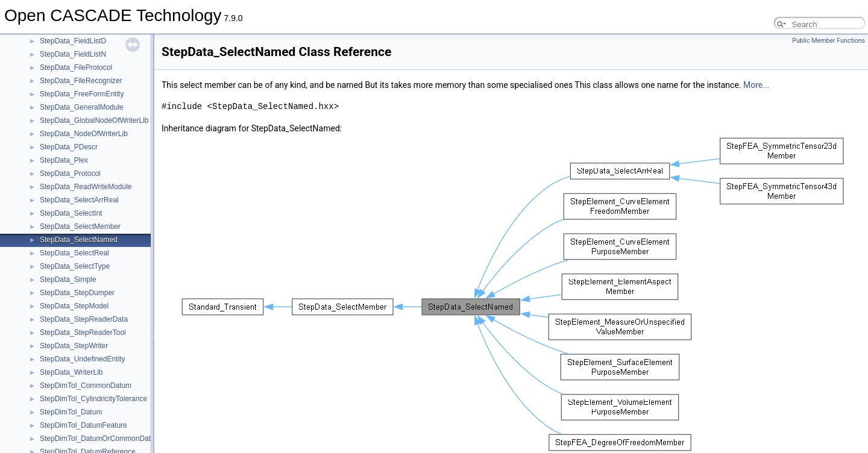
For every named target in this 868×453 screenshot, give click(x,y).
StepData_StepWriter (74, 346)
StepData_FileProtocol (76, 67)
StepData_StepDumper (77, 293)
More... (756, 85)
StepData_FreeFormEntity (82, 94)
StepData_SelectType (75, 266)
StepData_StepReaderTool (83, 333)
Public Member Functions (829, 41)
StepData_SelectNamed (79, 240)
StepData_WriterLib (71, 372)
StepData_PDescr (69, 147)
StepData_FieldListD (73, 41)
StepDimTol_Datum (71, 412)
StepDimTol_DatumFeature (83, 425)
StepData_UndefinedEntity (82, 359)
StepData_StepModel (74, 306)
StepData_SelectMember (80, 226)
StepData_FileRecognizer (81, 81)
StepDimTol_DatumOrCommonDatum (100, 439)
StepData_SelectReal (74, 253)
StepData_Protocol (70, 173)
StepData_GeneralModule (82, 107)
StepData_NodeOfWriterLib (84, 134)
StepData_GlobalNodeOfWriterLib (94, 120)
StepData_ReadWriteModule (86, 187)
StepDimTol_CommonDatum (86, 386)
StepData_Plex (64, 160)
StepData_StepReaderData (84, 319)
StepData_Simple (68, 280)
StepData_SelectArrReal (79, 200)
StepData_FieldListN (73, 54)
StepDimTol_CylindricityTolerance (93, 399)
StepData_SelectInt (71, 213)
